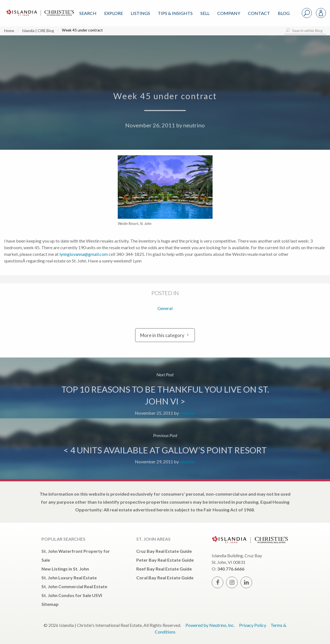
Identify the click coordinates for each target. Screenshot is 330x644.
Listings (140, 13)
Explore (114, 13)
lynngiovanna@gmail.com (84, 254)
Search (88, 13)
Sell (205, 13)
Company (229, 13)
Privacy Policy (253, 625)
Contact (259, 13)
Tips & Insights (175, 13)
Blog (284, 13)
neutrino (194, 125)
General (165, 308)
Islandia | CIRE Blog (38, 31)
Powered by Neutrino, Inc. (210, 625)
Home (9, 31)
